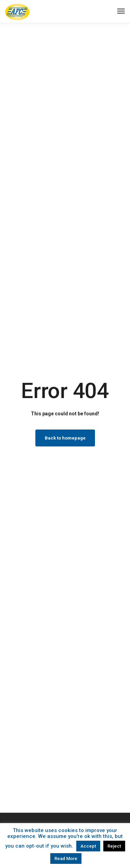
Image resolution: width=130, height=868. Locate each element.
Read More (66, 858)
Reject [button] (114, 846)
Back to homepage (65, 438)
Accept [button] (88, 846)
